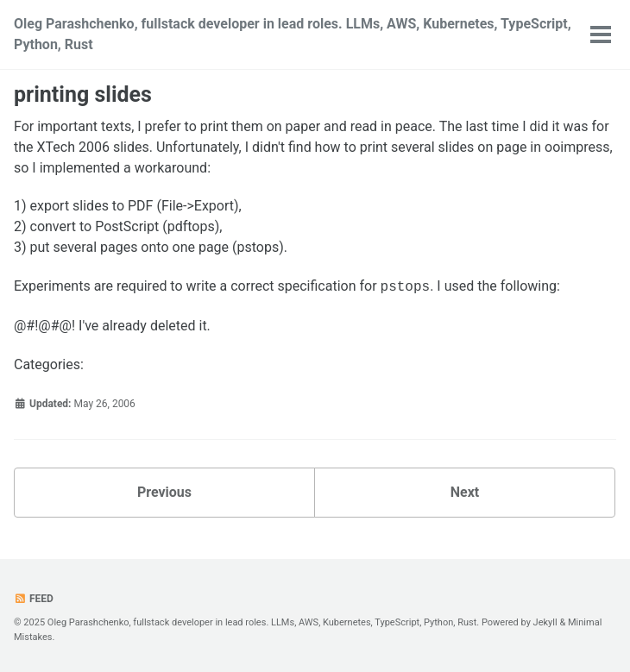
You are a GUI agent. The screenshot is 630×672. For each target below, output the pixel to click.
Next (465, 492)
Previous (164, 492)
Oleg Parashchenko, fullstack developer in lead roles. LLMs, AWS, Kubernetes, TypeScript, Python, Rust (293, 34)
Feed (34, 599)
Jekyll (545, 622)
